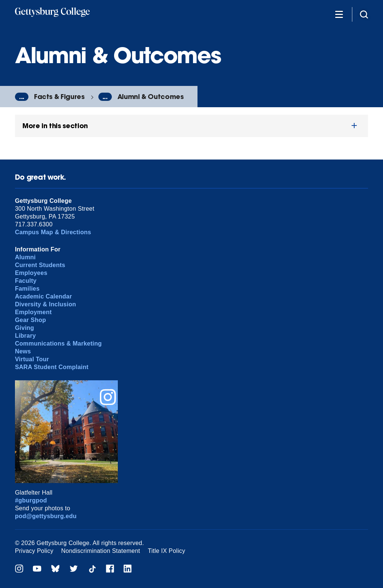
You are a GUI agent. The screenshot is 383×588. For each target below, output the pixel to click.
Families (27, 289)
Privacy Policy (34, 551)
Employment (33, 312)
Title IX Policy (166, 551)
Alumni (25, 257)
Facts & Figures (59, 97)
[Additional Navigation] (339, 14)
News (23, 351)
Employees (31, 273)
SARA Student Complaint (52, 367)
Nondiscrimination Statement (101, 551)
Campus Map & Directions (53, 232)
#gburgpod (31, 500)
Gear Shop (30, 320)
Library (25, 336)
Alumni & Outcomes (151, 97)
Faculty (26, 281)
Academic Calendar (44, 296)
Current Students (40, 265)
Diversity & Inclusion (45, 304)
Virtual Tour (32, 359)
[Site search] (364, 14)
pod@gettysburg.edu (46, 516)
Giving (24, 328)
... (22, 97)
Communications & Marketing (58, 343)
